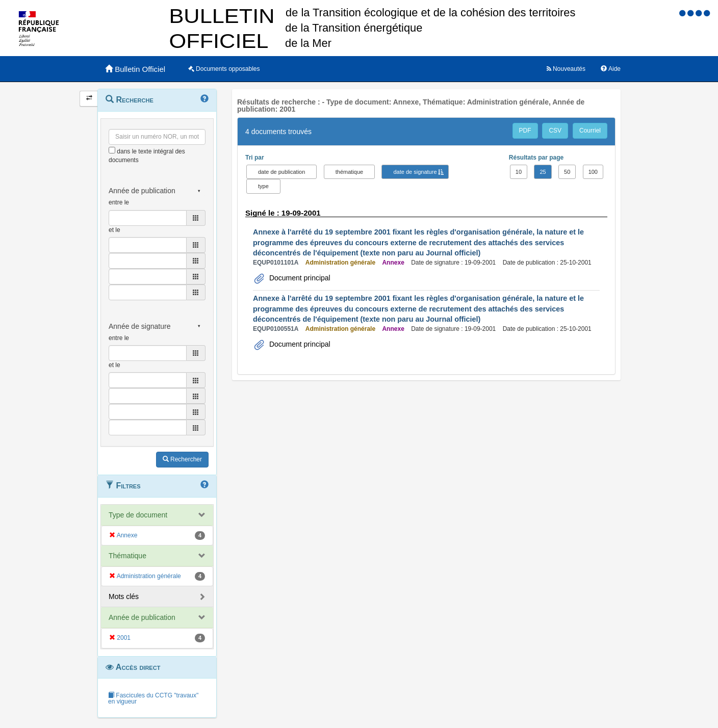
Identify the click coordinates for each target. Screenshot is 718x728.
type (263, 186)
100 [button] (593, 172)
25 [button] (543, 172)
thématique (349, 172)
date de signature (415, 172)
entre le (119, 202)
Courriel (590, 131)
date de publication (281, 172)
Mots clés (124, 596)
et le (114, 230)
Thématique (127, 556)
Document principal (299, 278)
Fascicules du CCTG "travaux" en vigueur (153, 698)
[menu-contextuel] (112, 150)
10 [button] (519, 172)
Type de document (138, 515)
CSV (555, 131)
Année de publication (142, 617)
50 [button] (567, 172)
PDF (525, 131)
